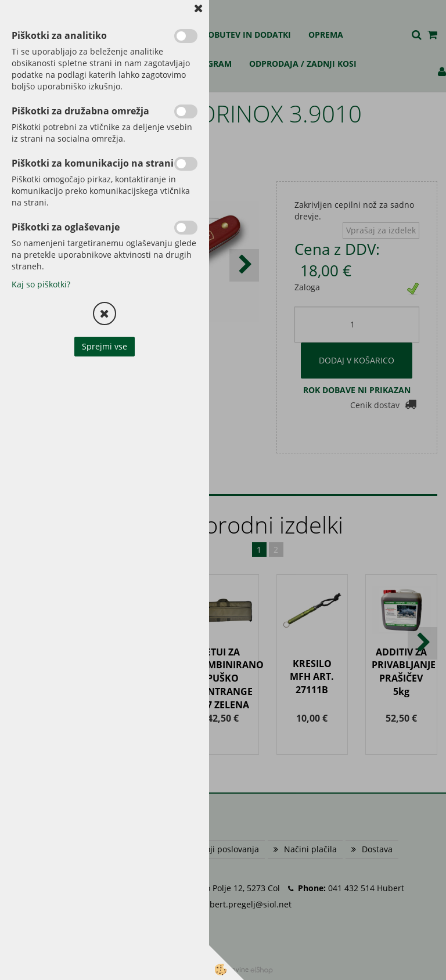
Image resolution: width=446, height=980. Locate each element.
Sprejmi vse (105, 346)
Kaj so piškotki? (41, 284)
